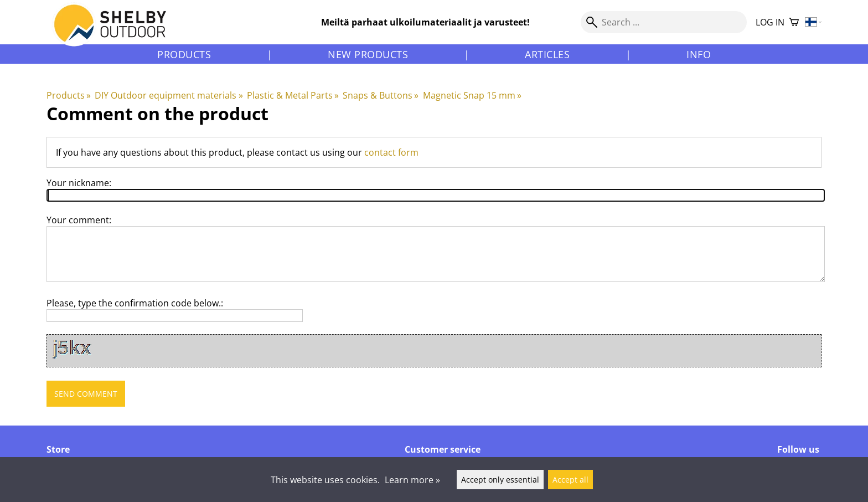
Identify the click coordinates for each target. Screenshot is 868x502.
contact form (391, 152)
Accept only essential (500, 480)
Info (699, 54)
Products (184, 54)
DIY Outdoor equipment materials (169, 95)
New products (368, 54)
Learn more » (412, 480)
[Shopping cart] (794, 22)
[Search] (664, 22)
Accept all (570, 480)
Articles (547, 54)
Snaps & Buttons (381, 95)
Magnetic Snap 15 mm (472, 95)
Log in (770, 22)
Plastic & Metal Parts (293, 95)
